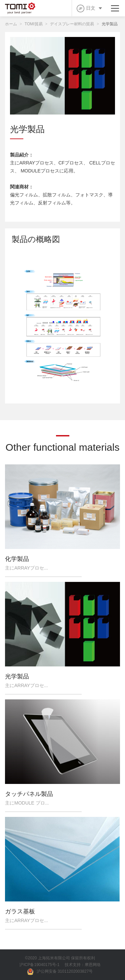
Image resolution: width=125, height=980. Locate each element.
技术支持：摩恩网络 (83, 965)
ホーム (11, 24)
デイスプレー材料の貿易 (72, 24)
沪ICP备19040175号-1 (39, 965)
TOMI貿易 (34, 24)
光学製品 (110, 24)
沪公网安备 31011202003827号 (60, 972)
